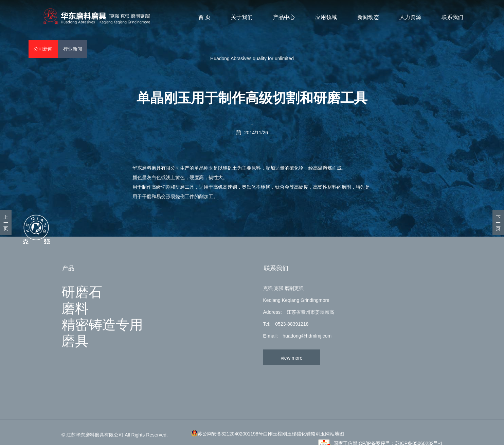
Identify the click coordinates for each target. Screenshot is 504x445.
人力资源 (411, 17)
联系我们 (453, 17)
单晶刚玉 (204, 168)
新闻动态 (368, 17)
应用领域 (326, 17)
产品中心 (284, 17)
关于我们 (242, 17)
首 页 (205, 17)
